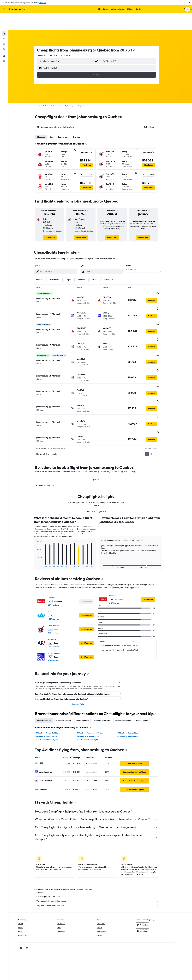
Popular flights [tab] (146, 682)
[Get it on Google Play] (150, 886)
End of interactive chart (40, 527)
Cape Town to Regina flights (132, 698)
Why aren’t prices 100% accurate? (102, 867)
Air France (56, 601)
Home (40, 89)
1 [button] (151, 416)
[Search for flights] (4, 17)
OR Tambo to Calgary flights (132, 694)
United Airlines (57, 615)
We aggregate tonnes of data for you (102, 863)
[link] (53, 221)
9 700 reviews (57, 622)
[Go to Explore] (4, 32)
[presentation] (138, 33)
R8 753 (130, 33)
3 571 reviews (57, 567)
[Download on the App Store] (150, 892)
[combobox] (46, 38)
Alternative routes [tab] (48, 682)
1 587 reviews (57, 608)
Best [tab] (55, 120)
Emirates (55, 559)
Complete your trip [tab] (68, 682)
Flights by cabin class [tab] (106, 682)
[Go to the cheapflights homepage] (18, 9)
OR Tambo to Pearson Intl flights (52, 694)
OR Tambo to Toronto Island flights (93, 694)
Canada (59, 89)
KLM (53, 573)
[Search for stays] (4, 22)
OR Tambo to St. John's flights (92, 698)
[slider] (163, 256)
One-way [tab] (80, 120)
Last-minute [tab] (67, 120)
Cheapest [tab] (45, 120)
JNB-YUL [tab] (100, 441)
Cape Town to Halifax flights (91, 701)
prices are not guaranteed (88, 851)
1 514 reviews (57, 581)
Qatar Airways (57, 587)
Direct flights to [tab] (86, 682)
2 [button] (156, 416)
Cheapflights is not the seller (102, 858)
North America (49, 89)
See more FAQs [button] (82, 666)
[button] (189, 3)
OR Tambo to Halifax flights (50, 698)
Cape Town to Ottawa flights (50, 701)
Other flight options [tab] (127, 682)
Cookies (42, 3)
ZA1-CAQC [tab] (95, 473)
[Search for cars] (4, 27)
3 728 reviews (57, 594)
